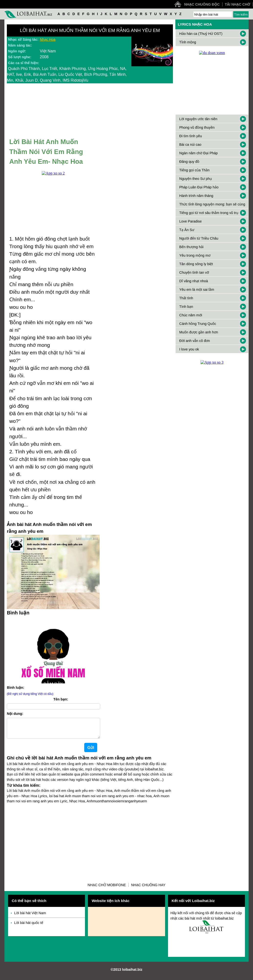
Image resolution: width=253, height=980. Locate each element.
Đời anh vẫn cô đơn (195, 341)
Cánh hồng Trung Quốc (198, 324)
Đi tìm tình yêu (191, 136)
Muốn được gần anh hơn (199, 332)
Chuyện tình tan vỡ (194, 272)
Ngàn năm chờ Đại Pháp (199, 153)
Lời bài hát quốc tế (29, 927)
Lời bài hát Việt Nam (30, 917)
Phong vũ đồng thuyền (197, 127)
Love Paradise (190, 221)
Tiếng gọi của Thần (194, 170)
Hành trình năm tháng (196, 196)
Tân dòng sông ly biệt (196, 264)
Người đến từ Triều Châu (199, 238)
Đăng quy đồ (189, 162)
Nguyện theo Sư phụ (196, 179)
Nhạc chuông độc (202, 4)
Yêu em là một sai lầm (197, 290)
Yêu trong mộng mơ (195, 255)
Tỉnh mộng (188, 42)
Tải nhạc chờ (238, 4)
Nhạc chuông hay (148, 889)
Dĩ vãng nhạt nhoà (194, 281)
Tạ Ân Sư (187, 230)
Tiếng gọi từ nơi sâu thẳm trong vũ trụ (209, 213)
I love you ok (189, 349)
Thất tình (186, 298)
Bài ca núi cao (190, 145)
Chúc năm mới (191, 315)
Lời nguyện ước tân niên (198, 119)
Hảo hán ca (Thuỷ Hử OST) (201, 34)
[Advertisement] (90, 843)
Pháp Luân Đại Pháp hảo (199, 187)
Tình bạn (186, 307)
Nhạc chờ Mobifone (107, 889)
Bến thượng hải (191, 247)
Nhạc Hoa (48, 39)
